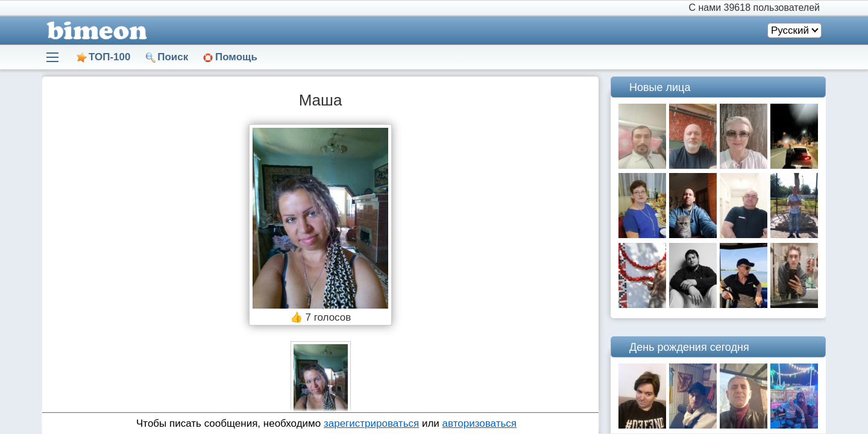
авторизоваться (480, 423)
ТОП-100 (109, 57)
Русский (790, 30)
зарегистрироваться (371, 423)
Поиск (173, 57)
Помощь (236, 57)
